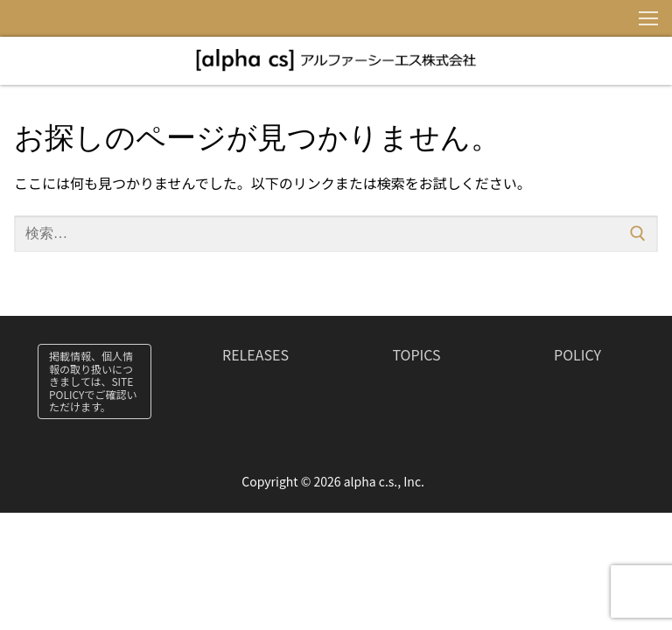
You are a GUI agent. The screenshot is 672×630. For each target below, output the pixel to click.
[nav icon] (648, 18)
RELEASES (255, 354)
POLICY (577, 354)
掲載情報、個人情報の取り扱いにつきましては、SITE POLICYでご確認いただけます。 (93, 381)
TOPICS (416, 354)
